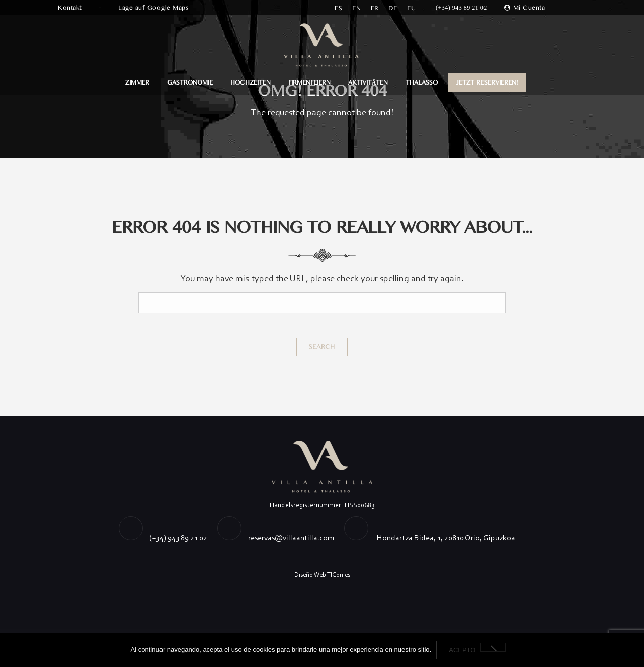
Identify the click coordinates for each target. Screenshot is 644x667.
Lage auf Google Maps (155, 8)
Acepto (462, 650)
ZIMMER (137, 82)
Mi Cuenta (529, 8)
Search (322, 347)
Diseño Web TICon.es (322, 575)
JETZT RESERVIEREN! (487, 82)
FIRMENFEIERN (309, 82)
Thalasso (422, 82)
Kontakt (71, 8)
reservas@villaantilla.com (291, 537)
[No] (493, 647)
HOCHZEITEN (251, 82)
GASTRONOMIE (190, 82)
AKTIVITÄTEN (368, 82)
